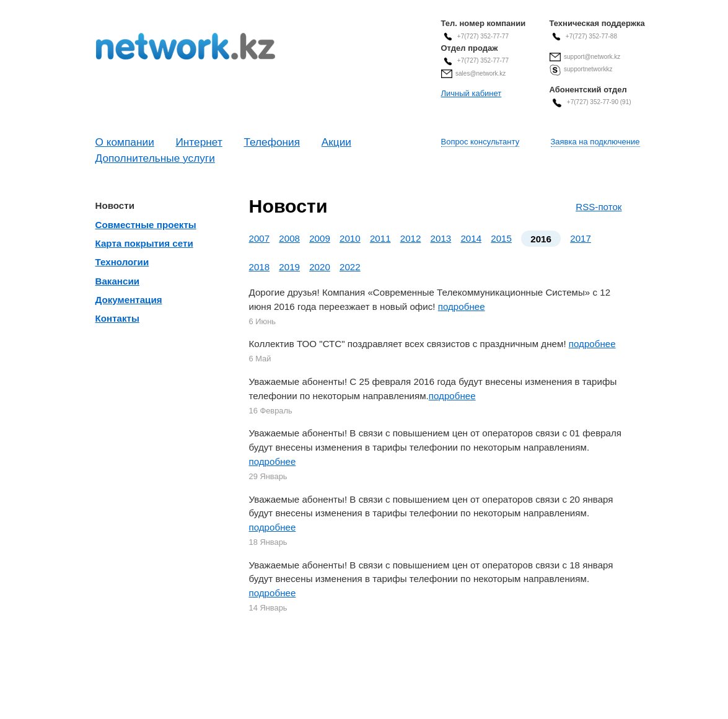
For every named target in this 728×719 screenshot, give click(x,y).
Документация (129, 300)
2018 (260, 267)
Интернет (199, 142)
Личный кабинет (471, 93)
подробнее (462, 307)
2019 (289, 267)
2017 (581, 238)
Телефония (272, 142)
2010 (350, 238)
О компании (125, 142)
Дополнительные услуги (155, 158)
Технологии (122, 262)
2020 (320, 267)
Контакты (117, 318)
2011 (380, 238)
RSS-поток (599, 207)
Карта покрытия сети (144, 243)
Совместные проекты (146, 225)
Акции (336, 142)
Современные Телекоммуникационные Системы (185, 46)
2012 (411, 238)
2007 (260, 238)
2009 (320, 238)
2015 (501, 238)
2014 (471, 238)
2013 (441, 238)
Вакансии (118, 281)
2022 (350, 267)
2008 (289, 238)
